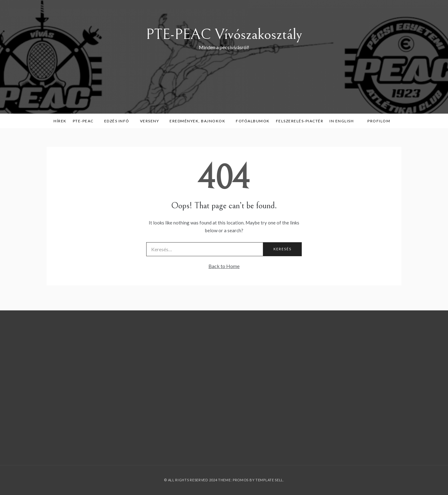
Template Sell (269, 480)
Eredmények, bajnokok (200, 121)
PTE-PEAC (85, 121)
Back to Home (224, 266)
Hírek (60, 121)
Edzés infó (119, 121)
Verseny (152, 121)
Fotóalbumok (253, 121)
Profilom (379, 121)
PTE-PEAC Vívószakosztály (224, 34)
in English (344, 121)
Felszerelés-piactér (300, 121)
